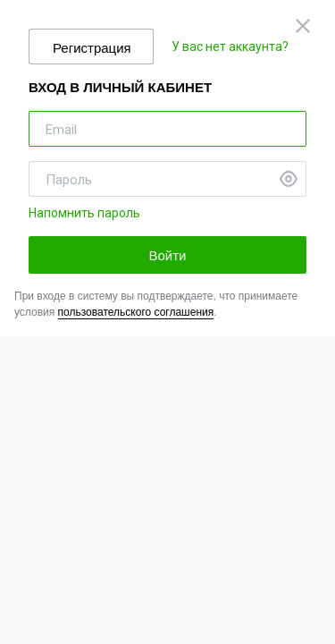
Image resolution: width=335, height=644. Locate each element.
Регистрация (92, 48)
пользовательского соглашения (136, 312)
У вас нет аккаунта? (230, 47)
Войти (168, 255)
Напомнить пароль (84, 213)
